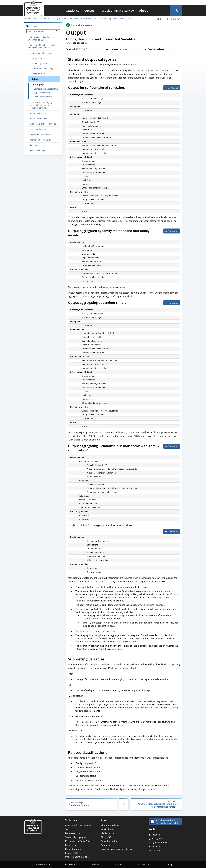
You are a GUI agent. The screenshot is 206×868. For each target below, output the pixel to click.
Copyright (70, 864)
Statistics (73, 10)
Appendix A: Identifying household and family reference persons (156, 804)
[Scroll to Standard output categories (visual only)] (119, 60)
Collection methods (92, 804)
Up (124, 804)
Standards (46, 19)
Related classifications (44, 97)
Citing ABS (106, 837)
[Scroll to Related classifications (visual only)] (110, 753)
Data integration (73, 849)
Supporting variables (43, 93)
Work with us (107, 829)
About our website (110, 825)
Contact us (106, 845)
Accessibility (143, 864)
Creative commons (41, 864)
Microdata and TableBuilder (79, 841)
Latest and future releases (78, 825)
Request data (72, 853)
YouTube (156, 850)
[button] (176, 10)
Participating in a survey (117, 10)
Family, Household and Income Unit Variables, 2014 (41, 38)
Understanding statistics (77, 857)
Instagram (157, 839)
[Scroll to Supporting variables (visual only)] (107, 660)
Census (89, 10)
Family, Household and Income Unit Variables (72, 19)
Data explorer (72, 845)
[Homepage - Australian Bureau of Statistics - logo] (33, 8)
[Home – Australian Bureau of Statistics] (33, 826)
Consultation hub (110, 841)
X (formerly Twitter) (161, 843)
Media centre (107, 833)
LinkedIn (156, 846)
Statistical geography (76, 837)
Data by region (72, 833)
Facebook (156, 835)
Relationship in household (112, 19)
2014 (96, 19)
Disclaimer (95, 864)
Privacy (119, 864)
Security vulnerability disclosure (117, 849)
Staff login (169, 864)
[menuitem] (73, 10)
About (143, 10)
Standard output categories (46, 89)
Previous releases (157, 49)
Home (27, 19)
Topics (68, 829)
